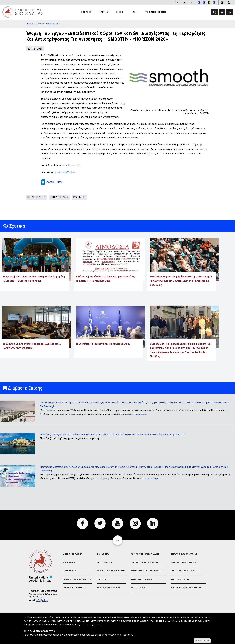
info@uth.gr (42, 600)
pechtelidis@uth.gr (65, 172)
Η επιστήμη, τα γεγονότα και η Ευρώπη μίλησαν (103, 344)
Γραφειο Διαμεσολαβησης (144, 562)
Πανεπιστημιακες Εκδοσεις (77, 579)
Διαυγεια (101, 579)
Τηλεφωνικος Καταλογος (184, 554)
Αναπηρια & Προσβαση (143, 579)
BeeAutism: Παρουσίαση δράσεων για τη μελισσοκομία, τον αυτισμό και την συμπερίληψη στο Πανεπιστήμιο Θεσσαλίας (181, 281)
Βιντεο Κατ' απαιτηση (182, 571)
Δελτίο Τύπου (54, 182)
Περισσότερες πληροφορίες (89, 626)
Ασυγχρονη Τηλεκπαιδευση (145, 554)
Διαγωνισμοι (103, 554)
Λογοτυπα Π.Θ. (139, 588)
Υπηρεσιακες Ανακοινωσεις (111, 571)
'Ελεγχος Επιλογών (171, 623)
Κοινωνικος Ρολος (60, 197)
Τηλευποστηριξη (180, 579)
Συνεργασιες (79, 197)
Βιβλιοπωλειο (70, 571)
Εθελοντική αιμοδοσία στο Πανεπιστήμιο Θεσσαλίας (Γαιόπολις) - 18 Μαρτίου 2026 (106, 279)
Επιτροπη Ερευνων (37, 197)
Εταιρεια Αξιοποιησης (74, 588)
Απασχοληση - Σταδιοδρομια (146, 571)
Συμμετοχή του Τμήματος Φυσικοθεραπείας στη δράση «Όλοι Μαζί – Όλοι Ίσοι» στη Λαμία (34, 279)
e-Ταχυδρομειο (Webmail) (185, 562)
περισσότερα (140, 414)
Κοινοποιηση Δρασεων (109, 588)
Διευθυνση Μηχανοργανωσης (186, 588)
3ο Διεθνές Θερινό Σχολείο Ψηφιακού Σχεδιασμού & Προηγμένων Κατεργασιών (32, 346)
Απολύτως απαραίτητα (41, 632)
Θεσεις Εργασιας (105, 562)
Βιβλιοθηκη (69, 562)
